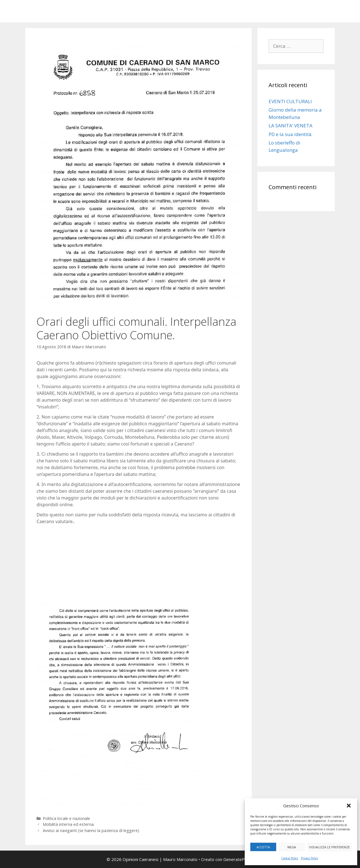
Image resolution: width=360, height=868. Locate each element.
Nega (292, 847)
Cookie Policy (290, 858)
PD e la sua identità (290, 134)
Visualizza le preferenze (329, 847)
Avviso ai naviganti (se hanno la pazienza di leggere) (91, 830)
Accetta (263, 847)
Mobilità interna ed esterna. (69, 824)
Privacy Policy (310, 858)
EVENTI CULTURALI (290, 101)
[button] (349, 806)
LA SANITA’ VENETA (291, 126)
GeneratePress (238, 859)
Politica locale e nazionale (66, 818)
